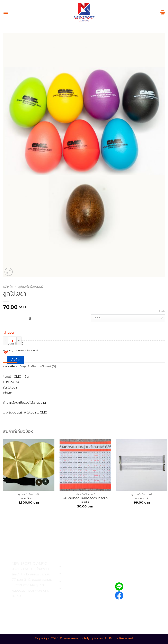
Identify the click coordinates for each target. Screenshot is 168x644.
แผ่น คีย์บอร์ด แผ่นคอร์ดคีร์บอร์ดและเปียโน (85, 500)
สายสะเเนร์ (142, 498)
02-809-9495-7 (36, 603)
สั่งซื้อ (15, 360)
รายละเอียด (10, 366)
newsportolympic (140, 595)
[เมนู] (6, 12)
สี (30, 318)
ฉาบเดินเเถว (29, 498)
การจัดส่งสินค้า (74, 581)
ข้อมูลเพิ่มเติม (28, 366)
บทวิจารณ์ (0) (47, 366)
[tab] (10, 367)
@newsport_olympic (143, 586)
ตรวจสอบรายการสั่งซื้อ (80, 589)
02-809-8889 (34, 612)
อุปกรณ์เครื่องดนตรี (31, 287)
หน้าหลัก (8, 287)
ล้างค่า (162, 312)
